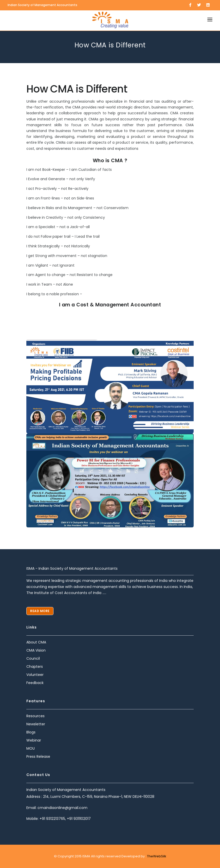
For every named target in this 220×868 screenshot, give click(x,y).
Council (33, 658)
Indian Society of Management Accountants (42, 5)
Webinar (34, 740)
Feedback (35, 683)
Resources (35, 716)
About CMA (36, 642)
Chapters (35, 667)
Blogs (31, 732)
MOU (31, 748)
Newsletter (36, 724)
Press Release (38, 756)
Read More (40, 611)
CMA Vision (36, 650)
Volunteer (35, 675)
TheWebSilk (156, 856)
